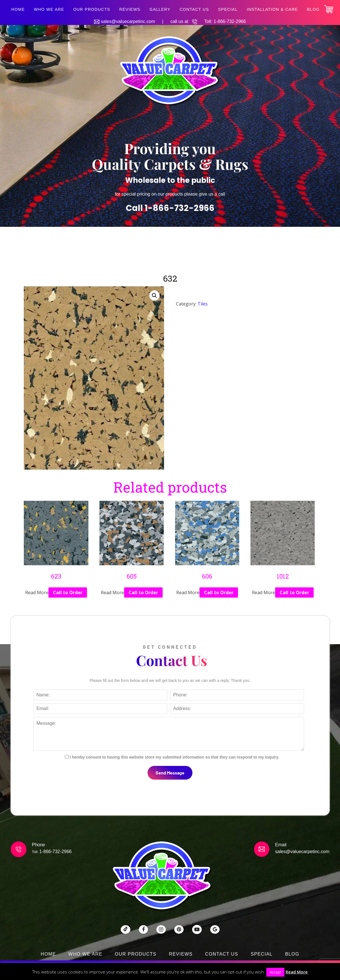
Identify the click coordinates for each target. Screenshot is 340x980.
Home (18, 9)
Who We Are (49, 9)
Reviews (130, 9)
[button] (154, 296)
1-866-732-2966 (230, 21)
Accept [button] (275, 972)
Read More (297, 972)
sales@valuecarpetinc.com (128, 21)
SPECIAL (228, 9)
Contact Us (194, 9)
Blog (313, 9)
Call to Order (68, 592)
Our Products (92, 9)
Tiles (203, 304)
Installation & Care (272, 9)
